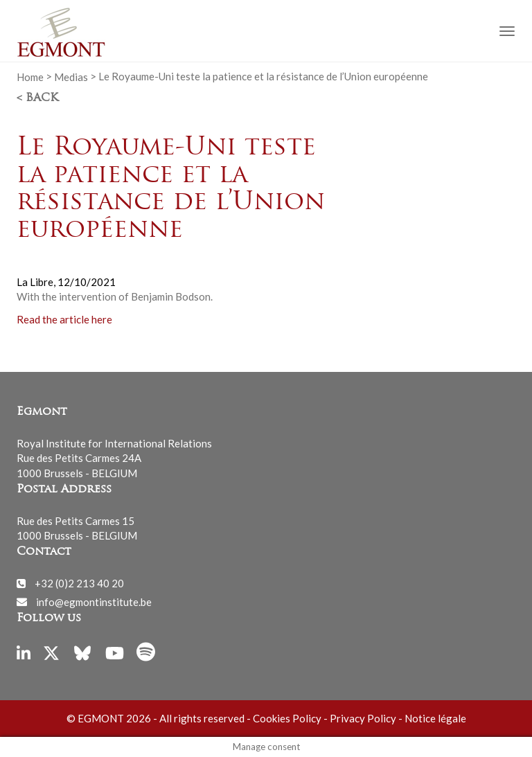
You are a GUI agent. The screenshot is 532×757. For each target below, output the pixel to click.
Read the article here (64, 319)
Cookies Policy (287, 718)
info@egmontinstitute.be (94, 601)
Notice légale (435, 718)
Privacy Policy (363, 718)
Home (30, 76)
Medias (71, 76)
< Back (37, 98)
